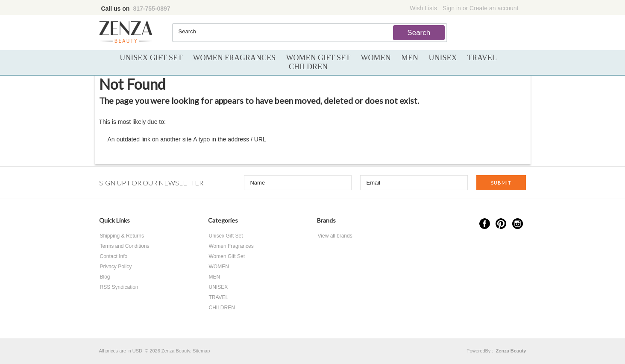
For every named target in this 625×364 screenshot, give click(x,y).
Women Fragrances (234, 58)
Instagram (518, 224)
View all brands (335, 236)
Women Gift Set (318, 58)
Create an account (494, 8)
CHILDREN (308, 67)
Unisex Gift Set (151, 58)
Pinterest (501, 224)
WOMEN (376, 58)
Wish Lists (423, 8)
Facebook (485, 224)
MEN (410, 58)
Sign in (452, 8)
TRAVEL (482, 58)
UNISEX (443, 58)
